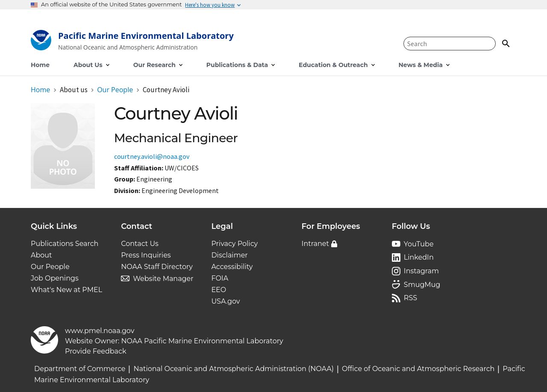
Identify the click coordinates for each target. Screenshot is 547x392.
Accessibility (232, 267)
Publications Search (65, 244)
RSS (410, 298)
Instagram (421, 271)
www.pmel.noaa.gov (100, 331)
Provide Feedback (96, 351)
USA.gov (225, 301)
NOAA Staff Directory (157, 267)
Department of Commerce (80, 369)
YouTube (419, 244)
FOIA (220, 278)
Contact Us (140, 244)
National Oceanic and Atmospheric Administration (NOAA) (234, 369)
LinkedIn (419, 257)
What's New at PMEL (66, 290)
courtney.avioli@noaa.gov (152, 156)
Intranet (315, 244)
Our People (50, 267)
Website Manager (163, 279)
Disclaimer (229, 255)
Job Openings (55, 278)
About (41, 255)
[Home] (132, 42)
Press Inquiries (146, 255)
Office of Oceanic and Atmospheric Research (418, 369)
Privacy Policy (234, 244)
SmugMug (422, 285)
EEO (219, 290)
